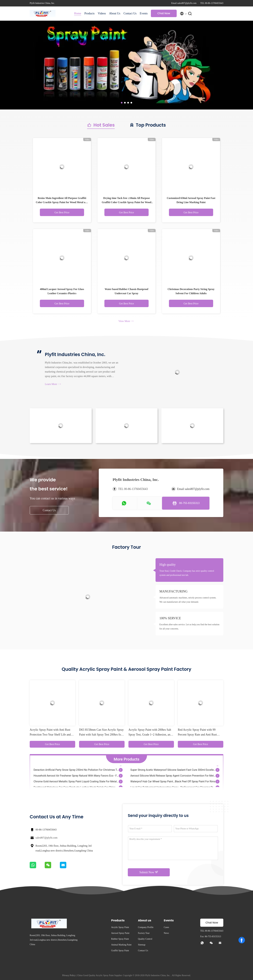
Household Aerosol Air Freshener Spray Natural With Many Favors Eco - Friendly (76, 776)
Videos (102, 13)
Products (89, 13)
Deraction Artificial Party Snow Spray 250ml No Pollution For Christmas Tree (76, 770)
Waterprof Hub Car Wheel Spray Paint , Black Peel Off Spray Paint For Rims (173, 782)
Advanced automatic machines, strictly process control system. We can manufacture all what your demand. (188, 600)
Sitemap (142, 945)
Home (78, 13)
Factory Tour (144, 933)
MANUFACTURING (173, 591)
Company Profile (146, 927)
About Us (115, 13)
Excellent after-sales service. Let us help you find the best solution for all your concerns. (189, 627)
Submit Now (149, 872)
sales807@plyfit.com (46, 838)
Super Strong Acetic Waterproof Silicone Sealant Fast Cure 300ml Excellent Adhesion (173, 770)
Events (144, 13)
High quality (168, 565)
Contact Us (130, 13)
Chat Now (164, 13)
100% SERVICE (170, 618)
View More (126, 321)
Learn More (53, 384)
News (166, 933)
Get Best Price (62, 212)
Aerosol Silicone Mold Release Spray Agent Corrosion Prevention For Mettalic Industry (173, 776)
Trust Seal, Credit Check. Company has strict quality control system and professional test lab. (187, 573)
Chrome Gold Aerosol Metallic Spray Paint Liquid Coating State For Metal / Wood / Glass (76, 782)
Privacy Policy (69, 975)
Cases (166, 927)
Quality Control (145, 939)
